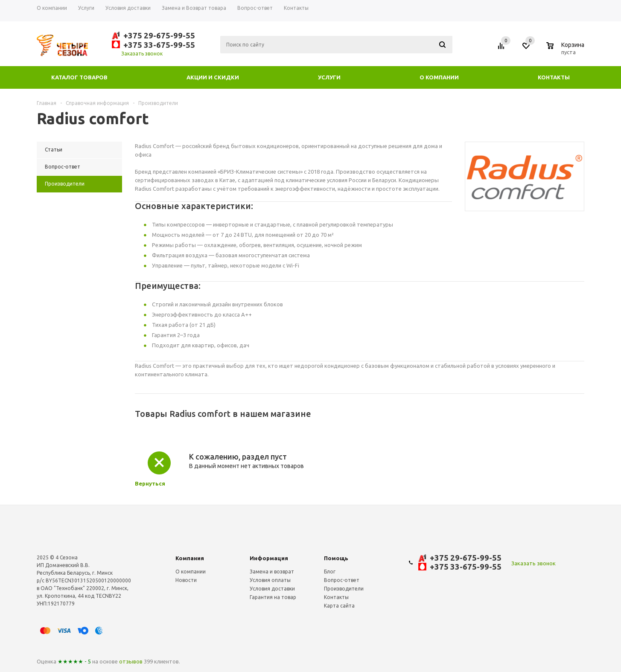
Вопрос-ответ (342, 580)
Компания (190, 558)
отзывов (131, 661)
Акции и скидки (213, 77)
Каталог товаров (79, 77)
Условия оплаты (270, 580)
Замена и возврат (272, 572)
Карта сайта (339, 606)
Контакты (554, 77)
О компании (439, 77)
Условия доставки (272, 589)
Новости (186, 580)
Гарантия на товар (273, 597)
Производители (344, 589)
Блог (330, 572)
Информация (269, 558)
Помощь (336, 558)
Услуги (329, 77)
